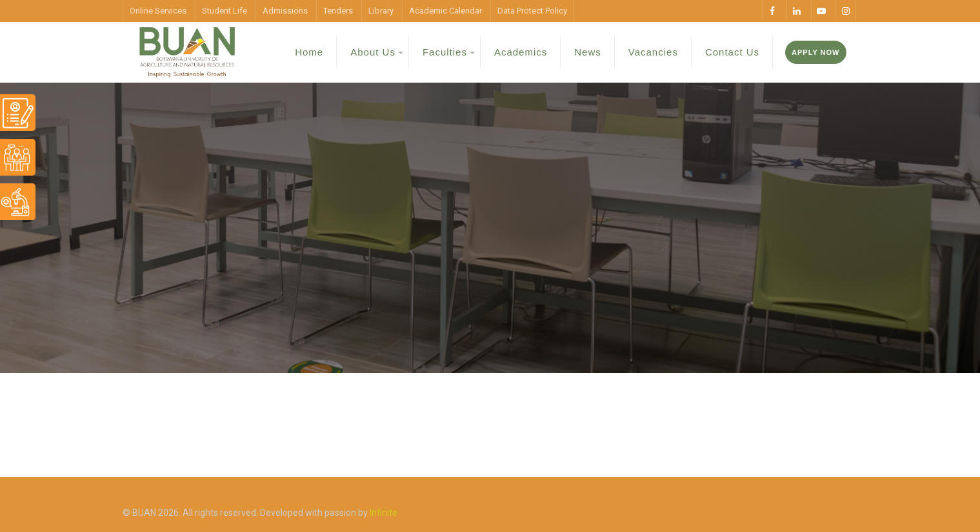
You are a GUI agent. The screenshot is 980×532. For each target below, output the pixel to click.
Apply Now (815, 52)
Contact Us (732, 52)
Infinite (384, 513)
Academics (521, 52)
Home (309, 52)
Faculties (445, 52)
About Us (373, 52)
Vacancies (653, 52)
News (588, 52)
